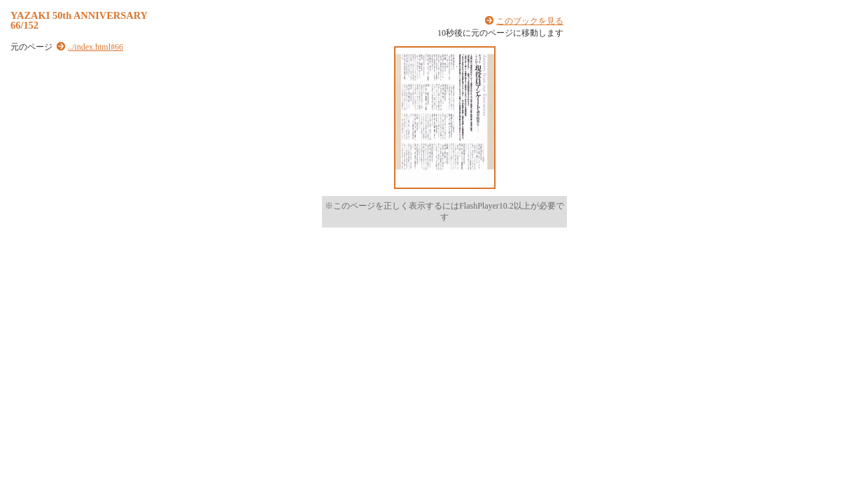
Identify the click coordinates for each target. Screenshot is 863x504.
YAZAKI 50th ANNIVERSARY (79, 15)
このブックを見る (530, 21)
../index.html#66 (96, 47)
